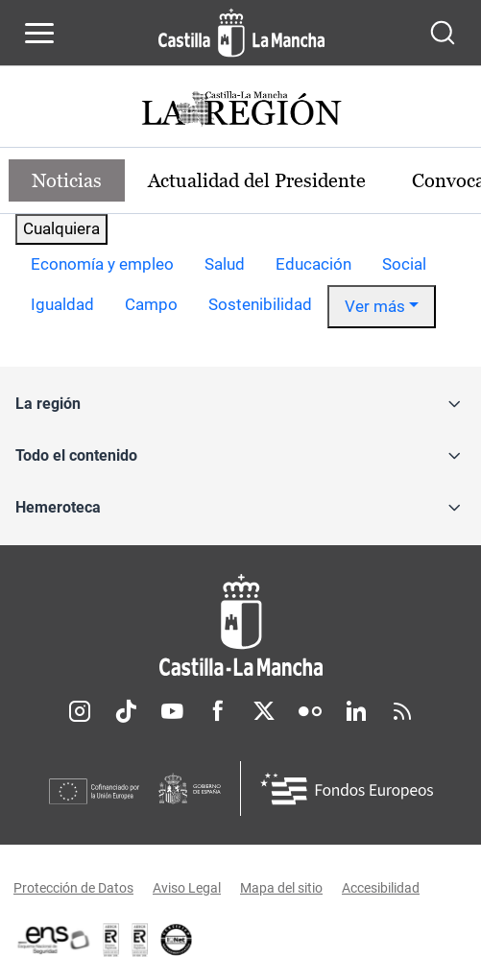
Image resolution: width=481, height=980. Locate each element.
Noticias (67, 180)
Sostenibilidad (260, 304)
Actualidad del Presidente (257, 180)
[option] (102, 265)
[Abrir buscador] (443, 33)
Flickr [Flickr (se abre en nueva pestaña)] (310, 711)
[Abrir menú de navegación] (39, 33)
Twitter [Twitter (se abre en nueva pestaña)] (264, 711)
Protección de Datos (73, 888)
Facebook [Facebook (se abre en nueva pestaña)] (218, 711)
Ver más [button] (375, 306)
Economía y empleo (102, 264)
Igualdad (62, 304)
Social (404, 264)
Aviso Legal (187, 888)
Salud (225, 264)
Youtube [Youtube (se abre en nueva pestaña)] (172, 711)
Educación (313, 264)
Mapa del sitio (281, 888)
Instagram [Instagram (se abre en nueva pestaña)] (80, 711)
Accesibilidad (381, 888)
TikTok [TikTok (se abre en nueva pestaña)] (126, 711)
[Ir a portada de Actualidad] (241, 111)
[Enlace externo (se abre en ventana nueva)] (140, 940)
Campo (151, 304)
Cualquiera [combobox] (61, 228)
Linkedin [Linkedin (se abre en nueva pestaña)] (356, 711)
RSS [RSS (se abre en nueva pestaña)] (402, 711)
